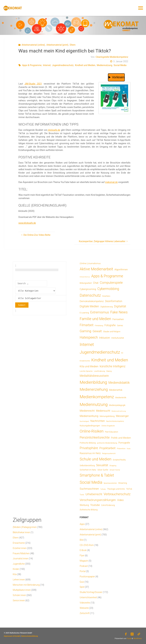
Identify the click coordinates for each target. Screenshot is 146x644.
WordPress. (138, 638)
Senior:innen (19, 600)
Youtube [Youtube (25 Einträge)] (95, 505)
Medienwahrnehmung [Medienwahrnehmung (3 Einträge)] (119, 411)
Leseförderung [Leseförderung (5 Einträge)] (99, 371)
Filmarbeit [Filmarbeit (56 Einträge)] (87, 325)
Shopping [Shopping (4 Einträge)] (113, 466)
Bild (81, 540)
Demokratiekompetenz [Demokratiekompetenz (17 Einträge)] (92, 301)
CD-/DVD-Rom (87, 545)
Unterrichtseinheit (88, 597)
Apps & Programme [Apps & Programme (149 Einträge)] (107, 276)
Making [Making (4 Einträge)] (109, 371)
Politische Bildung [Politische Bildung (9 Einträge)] (88, 443)
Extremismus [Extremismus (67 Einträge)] (100, 312)
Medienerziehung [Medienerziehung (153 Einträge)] (94, 389)
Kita (15, 574)
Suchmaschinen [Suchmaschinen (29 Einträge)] (89, 489)
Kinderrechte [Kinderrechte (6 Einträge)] (85, 361)
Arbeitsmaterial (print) (57, 45)
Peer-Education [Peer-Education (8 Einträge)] (111, 432)
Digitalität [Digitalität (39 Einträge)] (120, 306)
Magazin (84, 561)
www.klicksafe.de (27, 223)
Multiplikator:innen (22, 590)
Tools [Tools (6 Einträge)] (82, 495)
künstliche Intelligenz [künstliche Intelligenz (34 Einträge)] (113, 366)
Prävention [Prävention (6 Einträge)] (121, 448)
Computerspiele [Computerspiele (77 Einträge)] (111, 283)
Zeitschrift (85, 613)
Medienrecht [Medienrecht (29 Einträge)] (87, 411)
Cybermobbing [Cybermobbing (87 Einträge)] (108, 289)
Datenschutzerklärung (30, 636)
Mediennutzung (104, 65)
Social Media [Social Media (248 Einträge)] (91, 482)
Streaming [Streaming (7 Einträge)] (122, 483)
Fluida (129, 638)
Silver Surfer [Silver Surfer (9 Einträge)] (103, 470)
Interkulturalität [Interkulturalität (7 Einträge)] (118, 338)
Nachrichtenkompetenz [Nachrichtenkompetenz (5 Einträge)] (115, 421)
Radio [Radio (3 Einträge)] (129, 449)
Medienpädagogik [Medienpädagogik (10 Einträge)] (117, 405)
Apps (82, 524)
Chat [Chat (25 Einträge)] (96, 283)
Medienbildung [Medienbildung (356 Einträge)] (93, 382)
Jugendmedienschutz (63, 65)
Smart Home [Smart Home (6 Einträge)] (115, 470)
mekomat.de (111, 182)
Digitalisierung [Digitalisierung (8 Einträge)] (107, 307)
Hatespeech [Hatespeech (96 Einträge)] (89, 337)
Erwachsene (19, 543)
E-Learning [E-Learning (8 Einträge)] (84, 313)
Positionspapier (87, 577)
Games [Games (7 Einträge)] (120, 326)
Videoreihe (85, 603)
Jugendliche (19, 564)
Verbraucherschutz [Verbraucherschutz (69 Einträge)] (117, 494)
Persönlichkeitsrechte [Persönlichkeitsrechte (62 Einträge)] (95, 438)
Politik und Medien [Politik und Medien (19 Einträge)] (121, 438)
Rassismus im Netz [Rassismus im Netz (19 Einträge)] (90, 453)
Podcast (84, 566)
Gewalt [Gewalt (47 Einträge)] (97, 331)
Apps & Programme (32, 65)
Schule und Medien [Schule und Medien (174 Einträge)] (95, 459)
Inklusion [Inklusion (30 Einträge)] (105, 338)
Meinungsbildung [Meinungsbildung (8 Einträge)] (107, 416)
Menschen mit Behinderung (26, 585)
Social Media (120, 65)
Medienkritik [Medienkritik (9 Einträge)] (121, 398)
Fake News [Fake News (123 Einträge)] (119, 312)
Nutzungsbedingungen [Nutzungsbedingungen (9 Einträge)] (90, 426)
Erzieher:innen (20, 548)
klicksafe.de (54, 130)
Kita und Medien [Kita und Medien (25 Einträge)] (89, 366)
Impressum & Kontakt (12, 636)
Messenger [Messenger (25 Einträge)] (122, 416)
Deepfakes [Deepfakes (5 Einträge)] (106, 296)
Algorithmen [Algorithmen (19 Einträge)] (121, 270)
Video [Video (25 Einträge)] (120, 500)
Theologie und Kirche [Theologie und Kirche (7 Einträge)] (116, 489)
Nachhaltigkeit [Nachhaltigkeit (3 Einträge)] (84, 421)
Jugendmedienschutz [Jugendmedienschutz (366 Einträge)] (100, 352)
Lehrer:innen (19, 580)
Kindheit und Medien (85, 65)
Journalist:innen (21, 559)
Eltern (73, 45)
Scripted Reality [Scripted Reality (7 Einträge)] (119, 460)
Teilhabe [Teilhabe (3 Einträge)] (103, 489)
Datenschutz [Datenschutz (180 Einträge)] (90, 295)
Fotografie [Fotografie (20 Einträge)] (110, 325)
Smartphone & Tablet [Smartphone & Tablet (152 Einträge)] (97, 475)
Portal (83, 571)
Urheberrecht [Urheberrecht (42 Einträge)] (94, 494)
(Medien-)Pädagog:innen (25, 527)
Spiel (82, 587)
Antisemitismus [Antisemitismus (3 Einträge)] (85, 277)
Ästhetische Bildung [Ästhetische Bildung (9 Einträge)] (89, 510)
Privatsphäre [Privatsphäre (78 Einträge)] (89, 448)
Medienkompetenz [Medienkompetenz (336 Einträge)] (97, 397)
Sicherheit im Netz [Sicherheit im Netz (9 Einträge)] (88, 470)
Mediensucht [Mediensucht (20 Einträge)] (103, 411)
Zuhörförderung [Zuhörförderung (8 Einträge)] (108, 505)
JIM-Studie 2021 (33, 84)
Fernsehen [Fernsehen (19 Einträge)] (118, 319)
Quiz (82, 582)
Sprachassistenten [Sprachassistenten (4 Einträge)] (110, 483)
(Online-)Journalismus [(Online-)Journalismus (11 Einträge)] (90, 263)
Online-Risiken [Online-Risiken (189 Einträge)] (92, 431)
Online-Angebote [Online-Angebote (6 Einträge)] (108, 426)
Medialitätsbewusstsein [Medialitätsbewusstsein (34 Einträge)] (94, 376)
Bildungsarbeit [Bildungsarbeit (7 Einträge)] (86, 283)
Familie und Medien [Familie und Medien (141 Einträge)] (95, 319)
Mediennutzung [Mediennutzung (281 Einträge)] (94, 404)
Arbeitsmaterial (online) (33, 45)
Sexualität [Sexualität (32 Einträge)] (102, 465)
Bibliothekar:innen (22, 532)
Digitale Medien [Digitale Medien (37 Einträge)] (89, 306)
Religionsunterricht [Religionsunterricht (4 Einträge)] (109, 453)
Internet (47, 65)
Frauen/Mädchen (21, 553)
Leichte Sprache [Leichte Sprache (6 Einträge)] (86, 371)
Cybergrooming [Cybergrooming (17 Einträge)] (88, 289)
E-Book (83, 550)
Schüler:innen (19, 595)
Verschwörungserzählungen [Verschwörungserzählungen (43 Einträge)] (98, 500)
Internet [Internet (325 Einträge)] (87, 344)
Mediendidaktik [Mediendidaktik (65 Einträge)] (119, 383)
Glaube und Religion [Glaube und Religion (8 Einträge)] (112, 331)
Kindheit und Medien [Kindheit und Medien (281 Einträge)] (110, 360)
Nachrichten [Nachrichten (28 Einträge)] (98, 421)
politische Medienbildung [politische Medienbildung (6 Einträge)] (107, 443)
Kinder (16, 569)
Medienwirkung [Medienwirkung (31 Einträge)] (89, 416)
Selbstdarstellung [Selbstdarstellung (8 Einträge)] (87, 465)
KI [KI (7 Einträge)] (122, 353)
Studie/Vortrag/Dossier (91, 592)
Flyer (82, 555)
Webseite (84, 608)
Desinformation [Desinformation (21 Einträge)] (114, 301)
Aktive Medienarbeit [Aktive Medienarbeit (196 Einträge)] (96, 269)
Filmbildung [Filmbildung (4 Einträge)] (99, 326)
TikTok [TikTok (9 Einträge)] (129, 489)
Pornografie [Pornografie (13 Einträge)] (124, 443)
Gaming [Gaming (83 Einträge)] (85, 331)
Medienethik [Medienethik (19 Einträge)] (116, 390)
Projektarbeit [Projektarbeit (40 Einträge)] (107, 448)
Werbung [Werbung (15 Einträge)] (84, 505)
